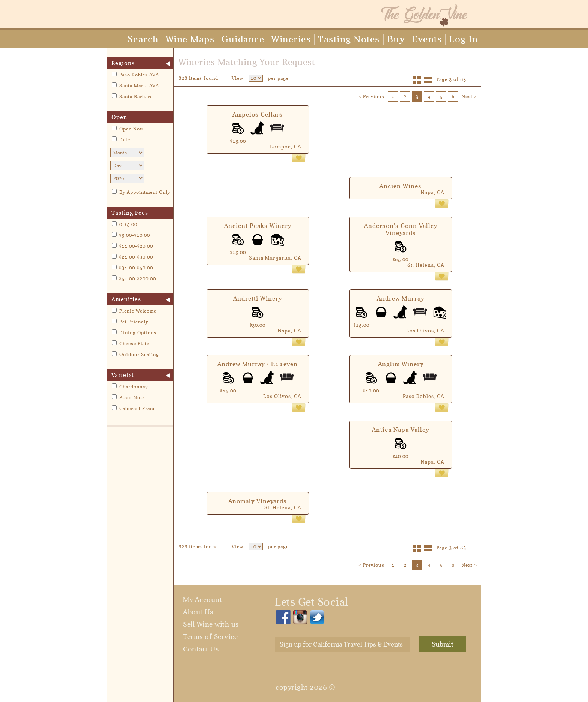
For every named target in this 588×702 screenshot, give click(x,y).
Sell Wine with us (211, 624)
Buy (396, 39)
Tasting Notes (349, 39)
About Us (198, 612)
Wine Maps (190, 39)
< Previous (371, 97)
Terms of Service (210, 637)
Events (427, 39)
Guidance (243, 39)
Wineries (291, 39)
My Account (202, 600)
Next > (469, 97)
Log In (463, 39)
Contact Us (201, 649)
